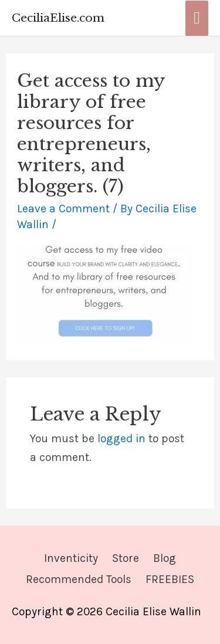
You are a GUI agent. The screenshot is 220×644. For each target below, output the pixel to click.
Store (126, 558)
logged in (121, 438)
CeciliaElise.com (58, 18)
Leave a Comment (63, 209)
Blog (165, 558)
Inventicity (71, 558)
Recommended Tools (79, 579)
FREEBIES (170, 579)
